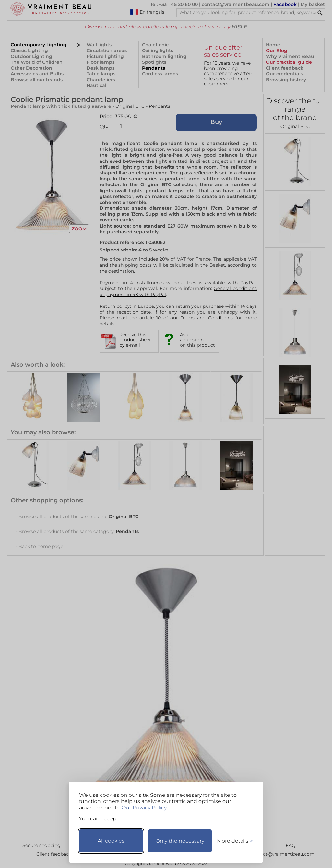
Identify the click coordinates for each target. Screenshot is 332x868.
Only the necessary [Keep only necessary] (180, 841)
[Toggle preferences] (232, 841)
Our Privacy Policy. (144, 808)
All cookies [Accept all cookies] (111, 841)
